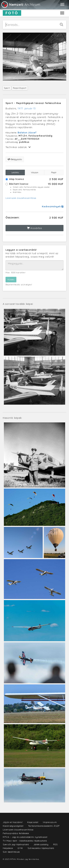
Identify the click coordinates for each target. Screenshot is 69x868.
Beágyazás (15, 159)
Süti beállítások (11, 852)
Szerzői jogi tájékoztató (16, 844)
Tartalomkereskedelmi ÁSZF (44, 826)
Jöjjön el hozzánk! (13, 822)
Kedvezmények (53, 206)
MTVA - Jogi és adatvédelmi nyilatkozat (25, 837)
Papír (54, 172)
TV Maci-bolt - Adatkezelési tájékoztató (25, 841)
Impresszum (50, 822)
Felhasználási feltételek (16, 833)
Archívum (21, 5)
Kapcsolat (33, 822)
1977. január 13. (27, 108)
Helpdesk (8, 848)
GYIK (20, 848)
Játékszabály (41, 844)
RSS (55, 844)
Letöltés (15, 172)
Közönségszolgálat (13, 826)
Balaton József (27, 133)
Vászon (35, 172)
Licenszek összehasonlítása (21, 198)
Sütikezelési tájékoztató (41, 848)
